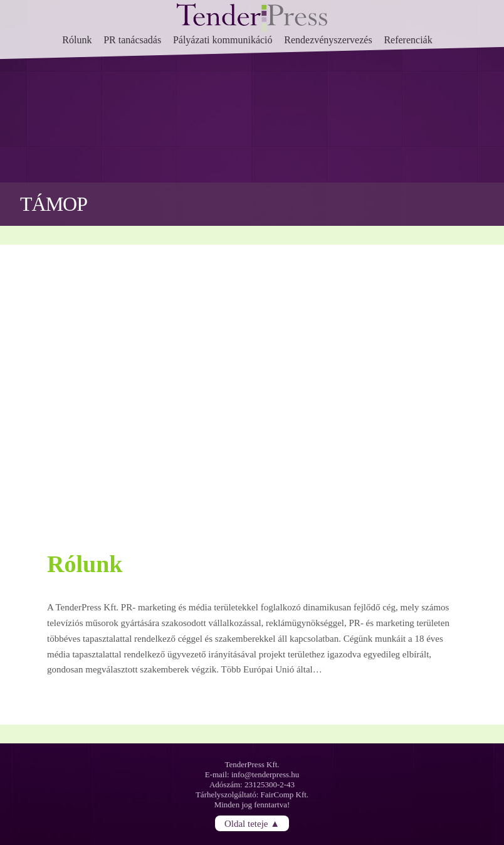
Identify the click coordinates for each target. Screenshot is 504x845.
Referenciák (408, 40)
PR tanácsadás (132, 40)
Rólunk (77, 40)
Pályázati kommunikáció (223, 40)
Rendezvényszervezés (328, 40)
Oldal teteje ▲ (252, 823)
